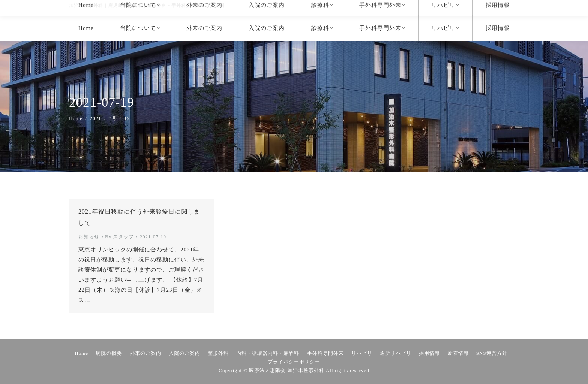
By (119, 237)
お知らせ (89, 237)
